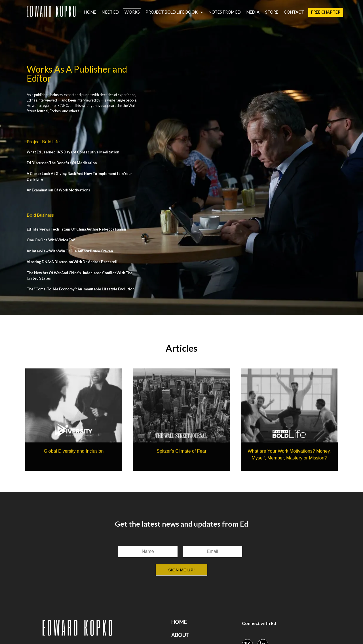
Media (253, 12)
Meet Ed (110, 12)
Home (90, 12)
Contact (294, 12)
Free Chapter (326, 12)
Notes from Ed (225, 12)
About (180, 635)
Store (272, 12)
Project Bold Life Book (174, 12)
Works (132, 12)
